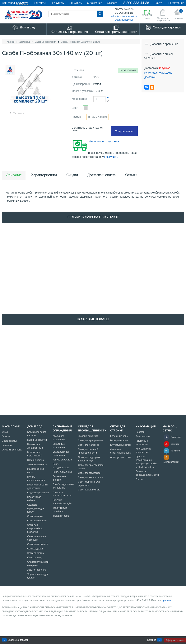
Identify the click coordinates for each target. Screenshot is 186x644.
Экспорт (112, 3)
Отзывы (131, 175)
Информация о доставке (104, 141)
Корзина (152, 640)
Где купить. (111, 157)
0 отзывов (78, 70)
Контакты (40, 3)
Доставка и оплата (102, 175)
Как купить (75, 3)
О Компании (95, 3)
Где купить (57, 3)
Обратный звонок (124, 20)
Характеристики (44, 175)
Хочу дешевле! (125, 131)
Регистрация (176, 3)
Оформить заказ (175, 640)
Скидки (72, 175)
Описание (14, 175)
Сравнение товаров (18, 640)
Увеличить (19, 113)
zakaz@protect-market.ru (124, 16)
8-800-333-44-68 (136, 3)
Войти (158, 3)
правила (167, 600)
